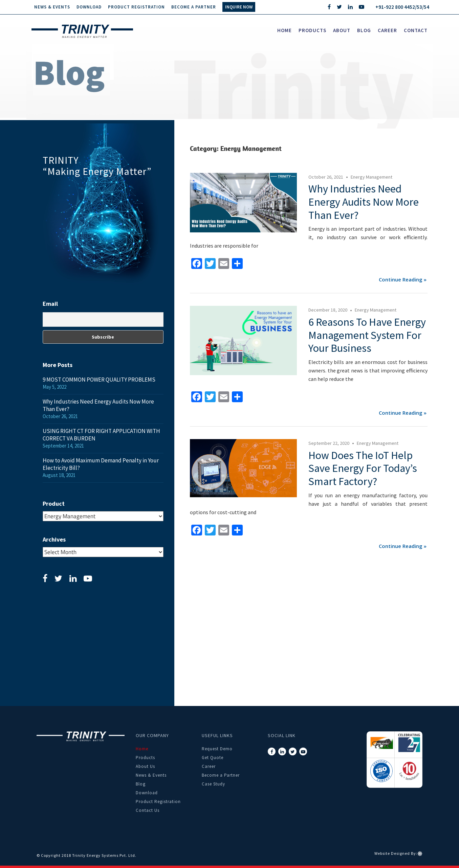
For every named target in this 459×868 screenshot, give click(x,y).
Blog (364, 30)
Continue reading (401, 279)
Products (312, 30)
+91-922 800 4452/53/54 (402, 7)
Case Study (213, 784)
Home (285, 30)
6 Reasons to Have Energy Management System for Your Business (367, 335)
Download (89, 7)
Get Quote (213, 758)
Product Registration (136, 7)
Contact (416, 30)
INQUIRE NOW (239, 7)
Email (50, 304)
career (387, 30)
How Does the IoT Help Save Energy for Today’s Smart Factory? (363, 469)
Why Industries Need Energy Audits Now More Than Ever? (364, 202)
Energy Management (371, 177)
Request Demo (217, 749)
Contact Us (148, 810)
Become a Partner (194, 7)
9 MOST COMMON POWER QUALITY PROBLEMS (99, 380)
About (342, 30)
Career (209, 766)
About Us (145, 766)
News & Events (52, 7)
